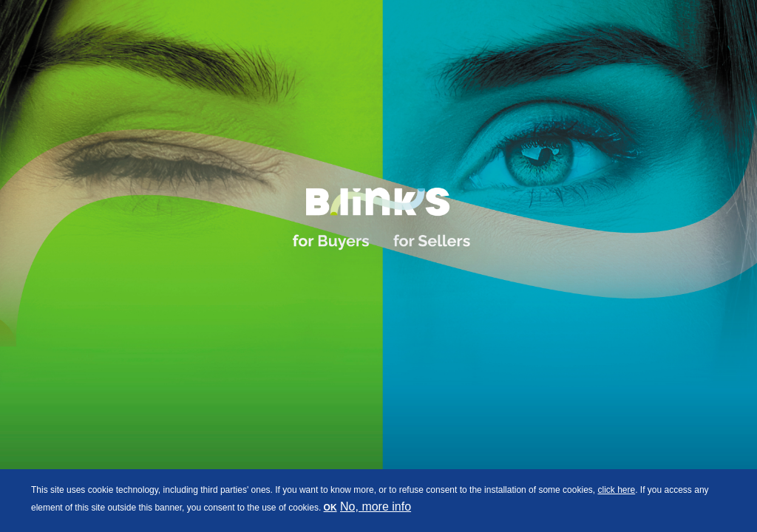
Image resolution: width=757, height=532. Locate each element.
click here (616, 490)
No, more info (376, 507)
